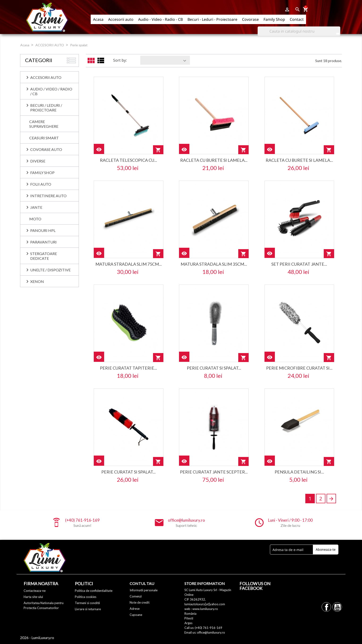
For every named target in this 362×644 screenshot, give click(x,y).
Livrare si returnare (88, 609)
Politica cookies (86, 597)
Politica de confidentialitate (94, 591)
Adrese (135, 609)
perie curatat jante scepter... (214, 472)
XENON (37, 281)
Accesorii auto (121, 19)
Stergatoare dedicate (44, 256)
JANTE (36, 207)
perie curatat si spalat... (214, 368)
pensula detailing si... (299, 472)
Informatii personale (144, 590)
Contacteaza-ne (35, 591)
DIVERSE (38, 161)
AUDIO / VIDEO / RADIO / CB (51, 91)
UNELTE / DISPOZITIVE (50, 270)
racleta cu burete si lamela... (214, 160)
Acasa (98, 19)
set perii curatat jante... (299, 264)
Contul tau (142, 583)
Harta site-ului (33, 597)
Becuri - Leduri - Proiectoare (212, 19)
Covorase (250, 19)
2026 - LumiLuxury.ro (37, 638)
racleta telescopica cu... (128, 160)
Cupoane (136, 615)
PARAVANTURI (43, 242)
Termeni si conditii (87, 603)
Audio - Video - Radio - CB (160, 19)
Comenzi (136, 596)
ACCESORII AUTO (46, 77)
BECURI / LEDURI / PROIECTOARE (46, 108)
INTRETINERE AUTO (48, 196)
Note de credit (140, 602)
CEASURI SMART (44, 138)
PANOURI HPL (43, 230)
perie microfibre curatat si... (299, 368)
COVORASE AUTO (46, 149)
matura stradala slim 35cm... (214, 264)
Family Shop (274, 19)
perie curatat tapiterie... (128, 368)
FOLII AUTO (41, 184)
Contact (297, 19)
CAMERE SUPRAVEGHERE (44, 124)
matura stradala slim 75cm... (129, 264)
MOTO (35, 219)
